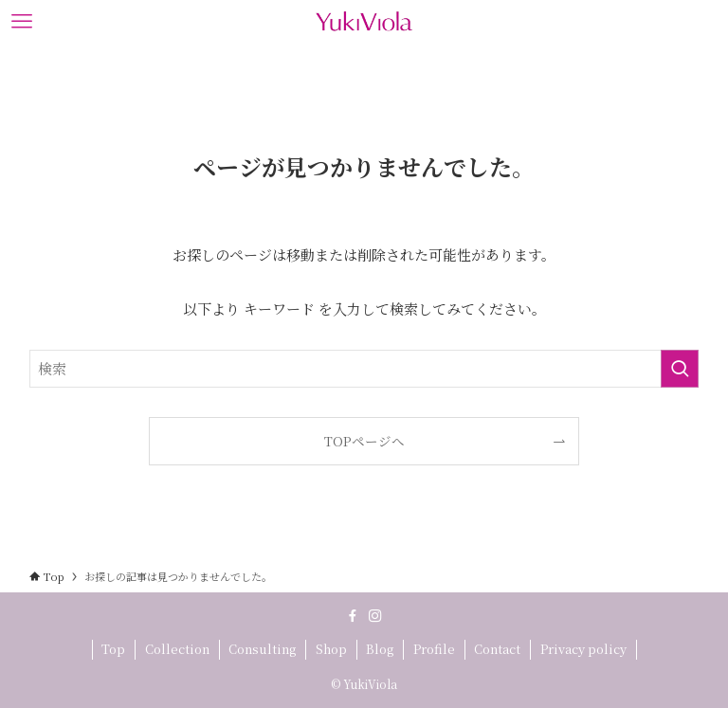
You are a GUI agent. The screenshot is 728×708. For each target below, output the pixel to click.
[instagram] (375, 616)
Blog (380, 649)
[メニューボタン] (21, 21)
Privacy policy (583, 649)
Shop (331, 649)
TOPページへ (364, 441)
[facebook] (353, 616)
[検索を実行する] (680, 369)
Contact (497, 649)
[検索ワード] (364, 369)
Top (113, 649)
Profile (434, 649)
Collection (177, 649)
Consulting (262, 649)
